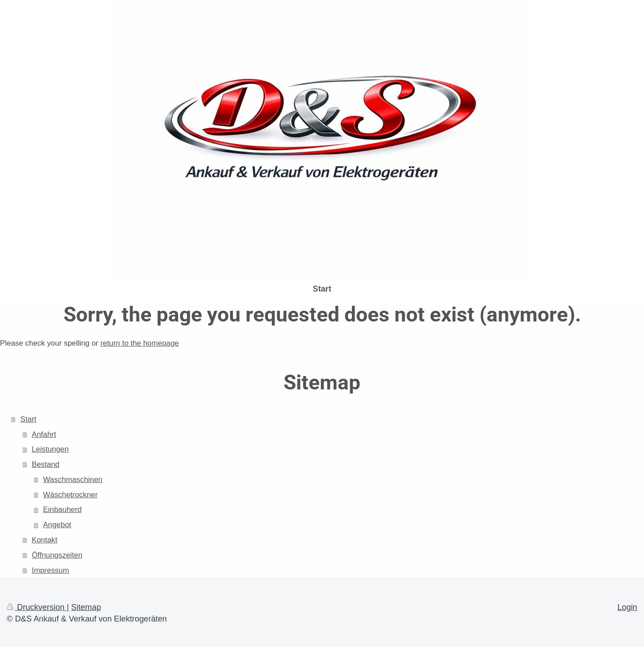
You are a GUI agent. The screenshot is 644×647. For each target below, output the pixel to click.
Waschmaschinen (73, 480)
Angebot (57, 525)
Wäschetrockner (70, 495)
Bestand (46, 464)
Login (627, 607)
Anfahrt (44, 434)
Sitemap (86, 607)
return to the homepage (140, 343)
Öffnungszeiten (57, 555)
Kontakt (44, 540)
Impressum (51, 570)
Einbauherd (62, 510)
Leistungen (50, 449)
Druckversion (37, 607)
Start (29, 419)
